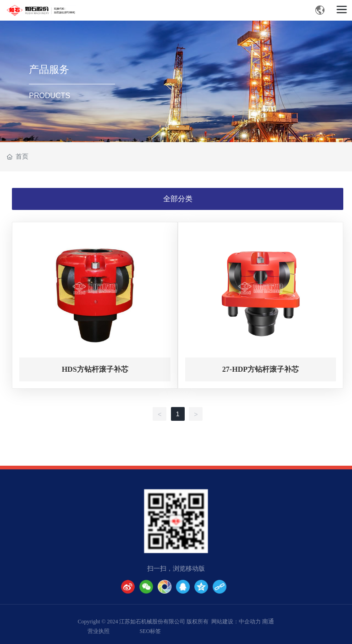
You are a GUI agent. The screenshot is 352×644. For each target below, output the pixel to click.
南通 (268, 621)
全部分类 (178, 199)
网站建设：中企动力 (236, 622)
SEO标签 (150, 631)
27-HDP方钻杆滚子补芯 (261, 369)
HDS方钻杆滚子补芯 (95, 369)
